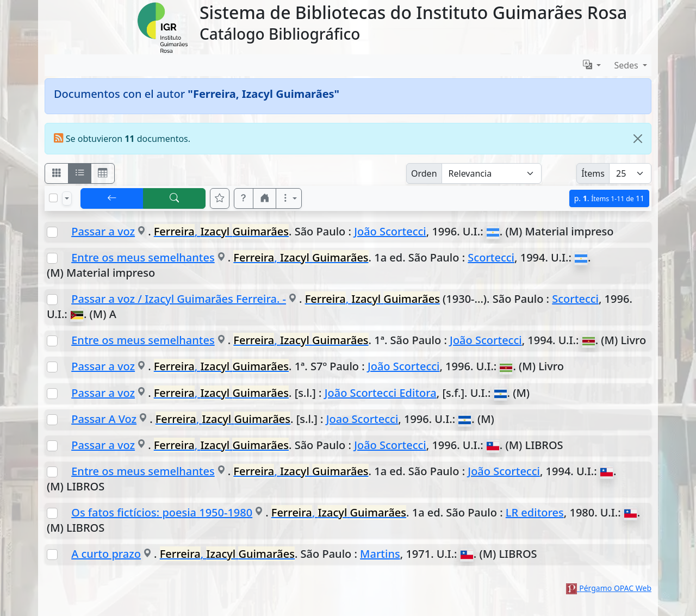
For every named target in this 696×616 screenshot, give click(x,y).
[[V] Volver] (112, 198)
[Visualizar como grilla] (103, 173)
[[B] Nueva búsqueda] (175, 198)
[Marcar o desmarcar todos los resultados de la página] (53, 198)
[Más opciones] (289, 198)
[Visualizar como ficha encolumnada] (80, 173)
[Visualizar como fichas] (57, 173)
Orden (424, 173)
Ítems (593, 173)
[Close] (638, 139)
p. (609, 198)
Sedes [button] (627, 65)
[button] (244, 198)
